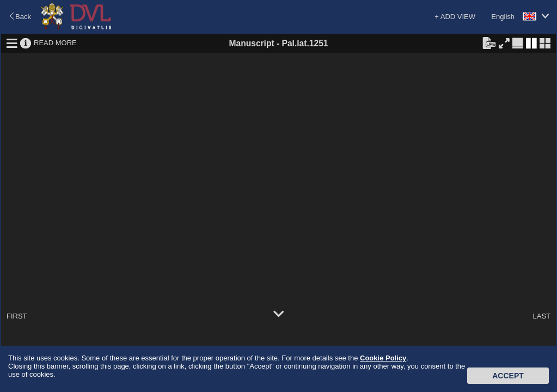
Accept (508, 376)
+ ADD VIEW (455, 17)
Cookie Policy (383, 358)
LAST (541, 316)
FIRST (17, 316)
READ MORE (55, 43)
